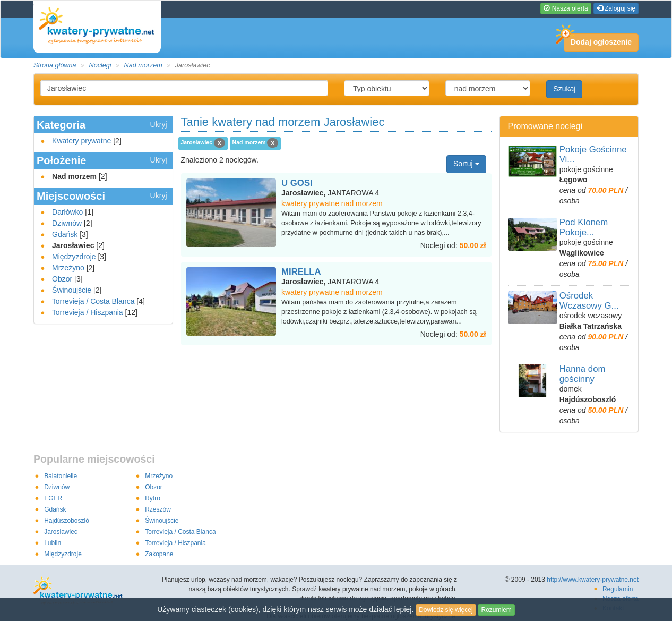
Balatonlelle (61, 476)
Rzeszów (158, 509)
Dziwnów (67, 223)
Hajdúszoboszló (67, 521)
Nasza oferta (566, 8)
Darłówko (67, 212)
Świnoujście (72, 290)
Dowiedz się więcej (446, 610)
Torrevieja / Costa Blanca (93, 301)
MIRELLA (301, 272)
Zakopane (159, 554)
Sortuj (466, 164)
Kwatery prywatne (81, 141)
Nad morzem (143, 65)
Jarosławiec (61, 532)
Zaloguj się (616, 8)
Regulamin (618, 589)
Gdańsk (65, 234)
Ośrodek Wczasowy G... (589, 300)
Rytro (153, 498)
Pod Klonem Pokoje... (584, 227)
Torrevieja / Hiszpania (88, 312)
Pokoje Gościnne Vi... (593, 154)
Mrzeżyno (68, 268)
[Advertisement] (336, 367)
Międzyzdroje (74, 257)
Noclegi (100, 65)
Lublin (53, 543)
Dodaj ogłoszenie (598, 40)
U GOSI (297, 183)
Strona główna (55, 65)
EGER (53, 498)
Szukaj (564, 89)
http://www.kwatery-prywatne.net (593, 580)
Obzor (62, 279)
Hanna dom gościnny (583, 374)
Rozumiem (496, 610)
